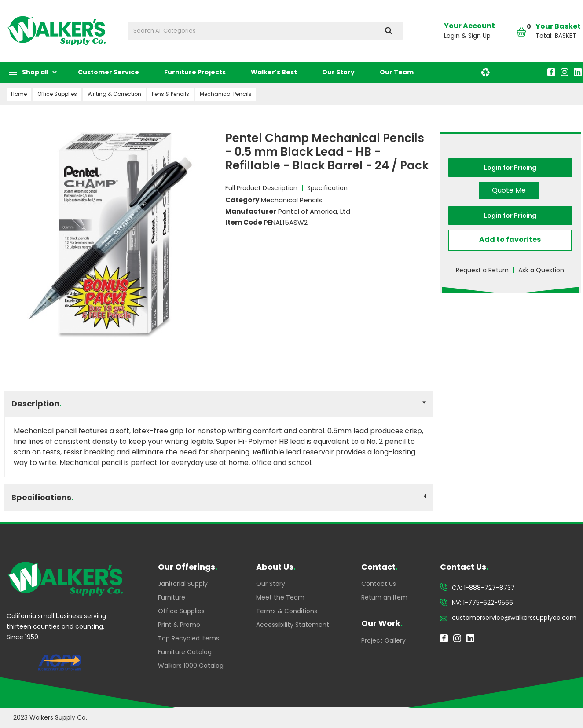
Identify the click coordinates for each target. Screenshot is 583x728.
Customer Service (108, 72)
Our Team (397, 72)
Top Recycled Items (189, 638)
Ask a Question (541, 270)
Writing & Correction (114, 94)
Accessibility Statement (293, 625)
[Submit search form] (388, 31)
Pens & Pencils (170, 94)
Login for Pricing (510, 168)
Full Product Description (261, 188)
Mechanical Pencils (226, 94)
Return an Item (384, 597)
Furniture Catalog (185, 652)
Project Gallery (383, 640)
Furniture (172, 597)
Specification (327, 188)
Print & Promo (179, 625)
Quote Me (509, 190)
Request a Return (482, 270)
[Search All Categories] (265, 31)
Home (19, 94)
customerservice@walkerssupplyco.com (514, 618)
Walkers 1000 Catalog (191, 666)
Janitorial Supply (183, 584)
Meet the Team (280, 597)
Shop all (35, 72)
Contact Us (379, 584)
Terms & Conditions (287, 611)
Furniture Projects (195, 72)
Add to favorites (510, 240)
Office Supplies (57, 94)
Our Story (338, 72)
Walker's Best (274, 72)
